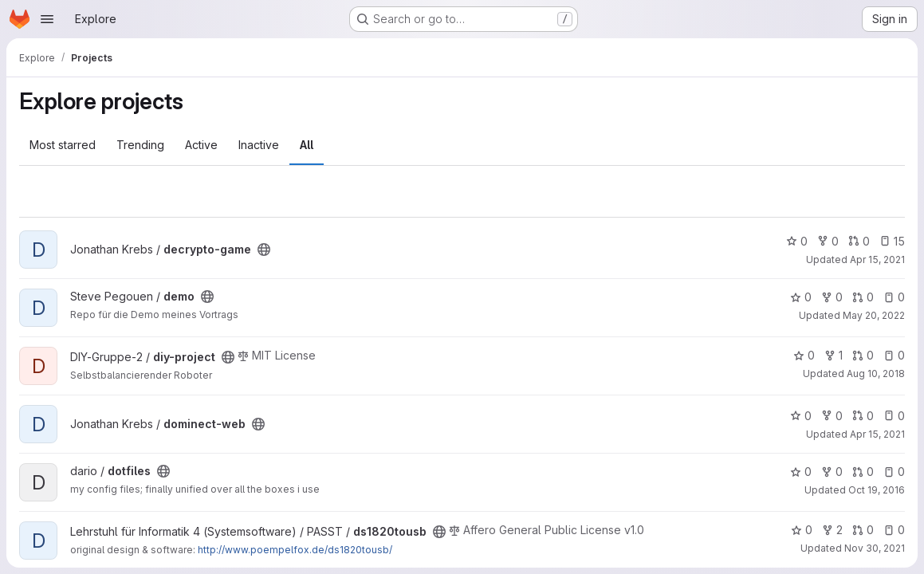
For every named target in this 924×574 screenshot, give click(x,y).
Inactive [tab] (259, 145)
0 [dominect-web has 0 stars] (801, 416)
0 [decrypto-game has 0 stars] (797, 241)
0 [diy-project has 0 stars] (804, 355)
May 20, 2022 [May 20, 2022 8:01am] (874, 315)
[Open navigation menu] (47, 19)
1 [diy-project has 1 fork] (834, 355)
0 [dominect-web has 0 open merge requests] (863, 416)
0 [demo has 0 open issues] (894, 297)
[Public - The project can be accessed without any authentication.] (264, 250)
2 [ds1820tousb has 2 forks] (832, 530)
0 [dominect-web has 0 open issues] (894, 416)
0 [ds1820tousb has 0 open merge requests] (863, 530)
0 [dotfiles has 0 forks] (832, 472)
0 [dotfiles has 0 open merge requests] (863, 472)
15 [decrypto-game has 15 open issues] (892, 241)
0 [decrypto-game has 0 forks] (828, 241)
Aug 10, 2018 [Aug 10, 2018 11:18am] (876, 373)
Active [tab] (201, 145)
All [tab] (307, 145)
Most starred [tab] (63, 145)
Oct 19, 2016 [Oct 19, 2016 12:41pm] (877, 490)
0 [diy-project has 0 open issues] (894, 355)
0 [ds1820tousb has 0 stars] (802, 530)
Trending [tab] (140, 145)
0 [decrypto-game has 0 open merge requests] (859, 241)
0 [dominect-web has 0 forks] (832, 416)
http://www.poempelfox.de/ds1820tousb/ (295, 550)
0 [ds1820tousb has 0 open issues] (894, 530)
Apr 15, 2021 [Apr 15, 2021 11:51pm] (877, 259)
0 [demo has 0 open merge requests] (863, 297)
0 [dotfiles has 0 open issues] (894, 472)
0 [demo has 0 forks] (832, 297)
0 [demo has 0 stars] (801, 297)
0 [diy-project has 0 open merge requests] (863, 355)
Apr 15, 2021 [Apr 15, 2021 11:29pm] (877, 434)
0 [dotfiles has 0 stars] (801, 472)
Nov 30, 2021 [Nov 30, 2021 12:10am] (875, 548)
